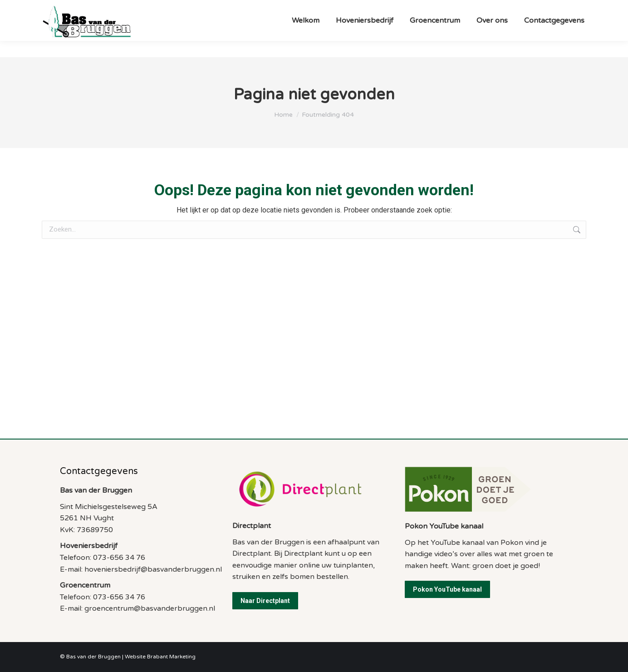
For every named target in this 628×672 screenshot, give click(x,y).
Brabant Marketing (171, 657)
